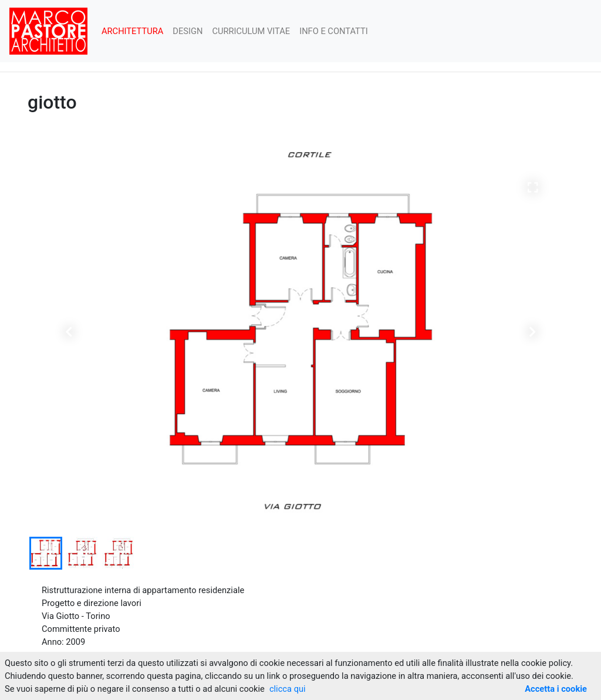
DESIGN (188, 31)
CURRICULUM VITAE (251, 31)
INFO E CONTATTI (334, 31)
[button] (69, 330)
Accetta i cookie (556, 689)
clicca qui (288, 689)
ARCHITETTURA (132, 31)
